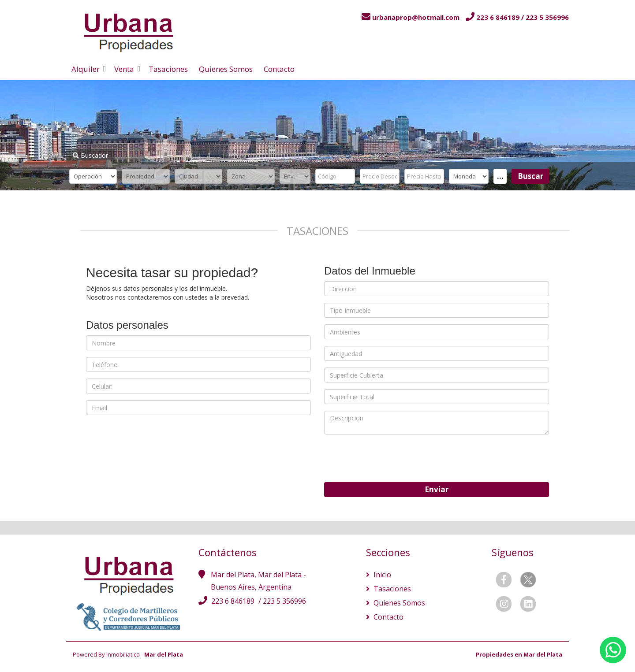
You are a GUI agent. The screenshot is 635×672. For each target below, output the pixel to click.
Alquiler (86, 69)
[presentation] (391, 458)
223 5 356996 (284, 601)
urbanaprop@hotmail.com (416, 17)
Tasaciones (168, 69)
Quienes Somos (226, 69)
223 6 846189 (234, 601)
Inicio (381, 575)
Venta (124, 69)
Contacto (279, 69)
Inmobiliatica (123, 654)
